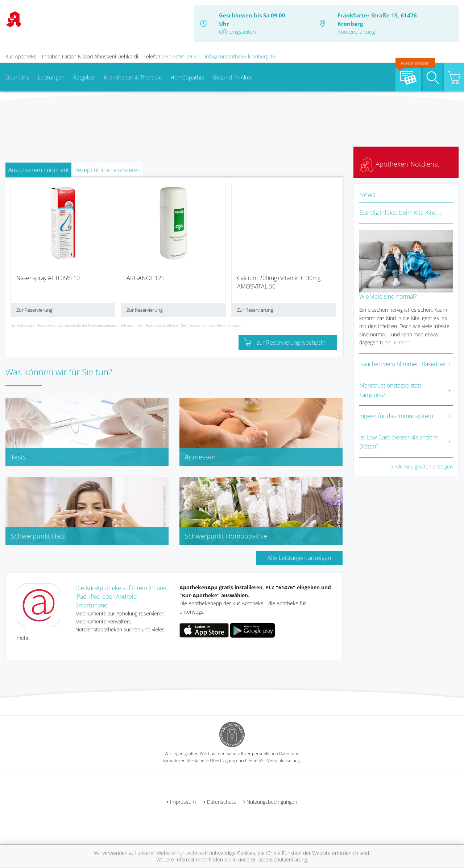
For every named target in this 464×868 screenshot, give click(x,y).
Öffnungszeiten (237, 32)
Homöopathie (187, 77)
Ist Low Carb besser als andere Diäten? (399, 442)
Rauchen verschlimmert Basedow (402, 364)
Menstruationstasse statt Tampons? (390, 390)
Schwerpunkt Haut (39, 536)
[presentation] (16, 253)
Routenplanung (356, 32)
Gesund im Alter (232, 77)
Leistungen (51, 77)
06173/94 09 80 (181, 56)
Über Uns (17, 77)
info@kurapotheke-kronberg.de (240, 56)
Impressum (183, 802)
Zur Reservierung (34, 310)
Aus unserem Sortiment (39, 170)
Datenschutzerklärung (282, 859)
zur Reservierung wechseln (285, 343)
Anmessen (200, 457)
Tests (18, 457)
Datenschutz (221, 802)
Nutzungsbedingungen (272, 802)
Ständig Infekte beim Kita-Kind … (401, 213)
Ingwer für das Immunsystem (396, 416)
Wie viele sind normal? (388, 296)
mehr (403, 342)
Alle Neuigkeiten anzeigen (424, 466)
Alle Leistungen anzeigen (299, 558)
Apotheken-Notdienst (399, 164)
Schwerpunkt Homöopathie (226, 536)
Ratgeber (84, 77)
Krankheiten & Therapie (133, 77)
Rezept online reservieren (107, 170)
